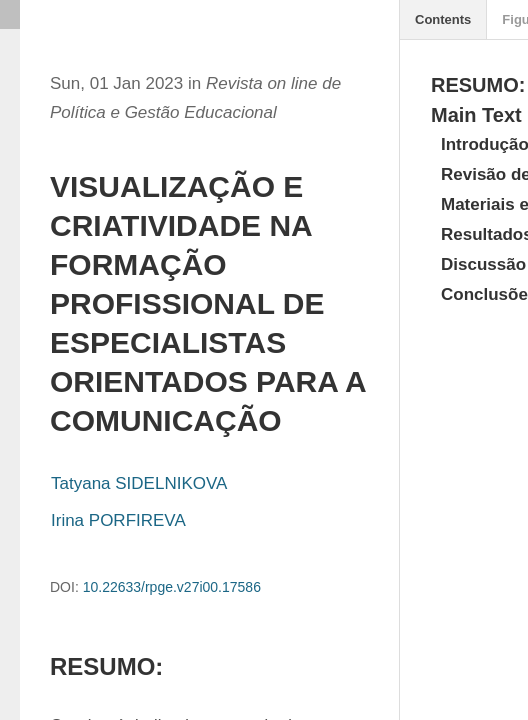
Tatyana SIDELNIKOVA (139, 483)
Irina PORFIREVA (118, 520)
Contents (443, 19)
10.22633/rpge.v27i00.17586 (172, 587)
